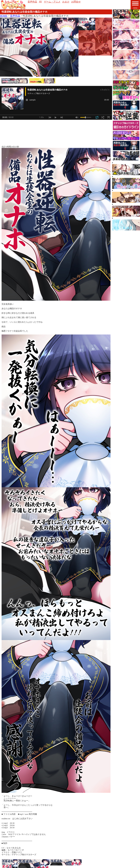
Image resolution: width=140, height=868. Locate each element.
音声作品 (15, 16)
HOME (4, 16)
